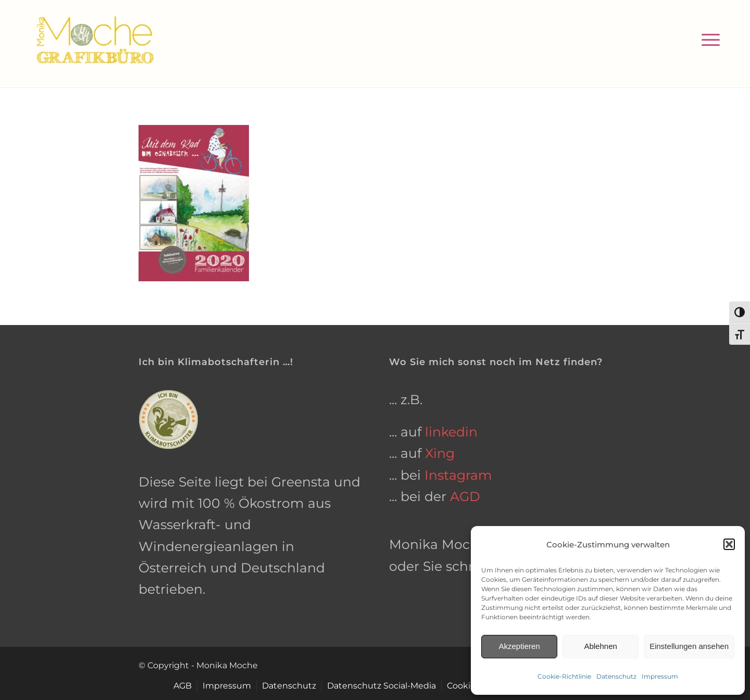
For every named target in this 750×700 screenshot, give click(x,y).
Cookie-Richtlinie (564, 676)
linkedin (451, 432)
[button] (729, 544)
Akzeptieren (519, 646)
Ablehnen (600, 646)
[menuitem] (707, 39)
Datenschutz (616, 676)
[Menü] (707, 39)
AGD (465, 496)
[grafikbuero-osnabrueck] (95, 39)
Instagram (458, 475)
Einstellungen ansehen (689, 646)
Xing (440, 453)
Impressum (660, 676)
